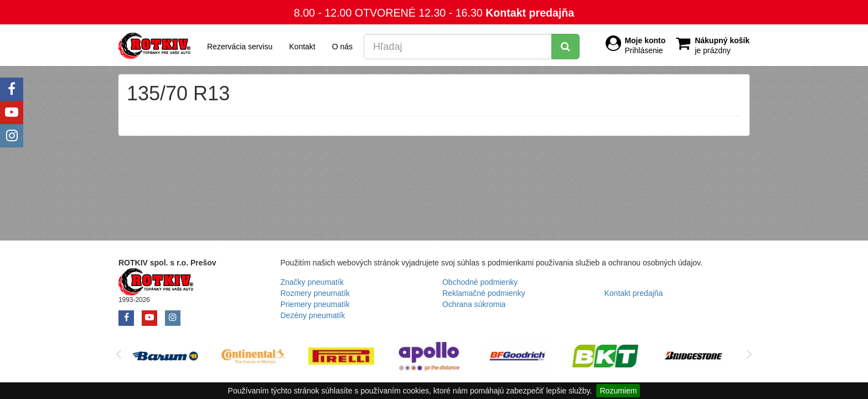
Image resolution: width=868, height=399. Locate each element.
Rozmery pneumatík (315, 293)
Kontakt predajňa (530, 13)
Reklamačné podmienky (484, 293)
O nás (342, 47)
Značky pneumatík (312, 282)
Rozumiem (618, 391)
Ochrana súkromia (474, 304)
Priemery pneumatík (315, 304)
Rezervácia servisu (240, 47)
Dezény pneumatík (313, 315)
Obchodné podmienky (480, 282)
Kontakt (302, 47)
